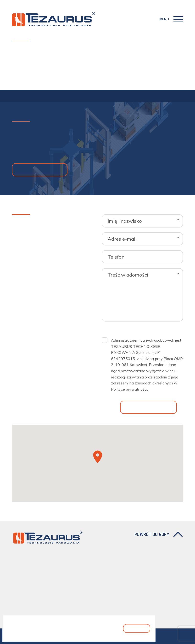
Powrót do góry (152, 534)
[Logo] (53, 19)
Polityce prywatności (129, 389)
